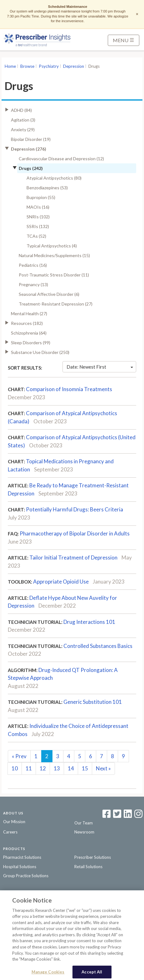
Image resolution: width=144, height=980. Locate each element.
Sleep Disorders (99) (31, 343)
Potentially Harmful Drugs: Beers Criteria (74, 509)
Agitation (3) (23, 120)
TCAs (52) (36, 236)
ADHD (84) (21, 110)
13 (57, 768)
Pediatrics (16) (33, 265)
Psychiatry (49, 66)
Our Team (84, 823)
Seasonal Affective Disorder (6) (49, 294)
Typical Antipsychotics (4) (52, 246)
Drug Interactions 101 (89, 622)
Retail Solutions (88, 867)
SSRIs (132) (38, 226)
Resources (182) (27, 323)
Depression (74, 66)
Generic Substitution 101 (93, 702)
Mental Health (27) (29, 313)
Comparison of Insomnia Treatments (69, 389)
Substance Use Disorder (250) (40, 352)
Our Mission (14, 822)
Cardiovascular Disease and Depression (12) (61, 159)
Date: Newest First (100, 367)
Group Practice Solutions (26, 876)
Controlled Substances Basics (98, 646)
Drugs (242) (31, 168)
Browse (27, 66)
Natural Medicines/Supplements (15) (54, 255)
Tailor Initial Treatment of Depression (73, 557)
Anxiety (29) (23, 129)
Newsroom (84, 832)
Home (10, 66)
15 (85, 768)
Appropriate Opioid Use (61, 582)
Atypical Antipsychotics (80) (54, 178)
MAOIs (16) (38, 207)
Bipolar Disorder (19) (31, 139)
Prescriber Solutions (93, 857)
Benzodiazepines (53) (47, 188)
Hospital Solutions (20, 867)
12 (43, 768)
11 (29, 768)
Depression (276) (29, 149)
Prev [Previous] (19, 756)
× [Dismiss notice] (137, 14)
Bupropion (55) (41, 197)
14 (71, 768)
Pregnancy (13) (33, 284)
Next (103, 768)
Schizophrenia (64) (29, 333)
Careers (10, 832)
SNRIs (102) (38, 217)
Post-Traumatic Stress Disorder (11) (54, 275)
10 (15, 768)
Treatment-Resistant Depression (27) (56, 304)
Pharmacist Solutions (22, 857)
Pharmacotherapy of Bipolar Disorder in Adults (75, 533)
